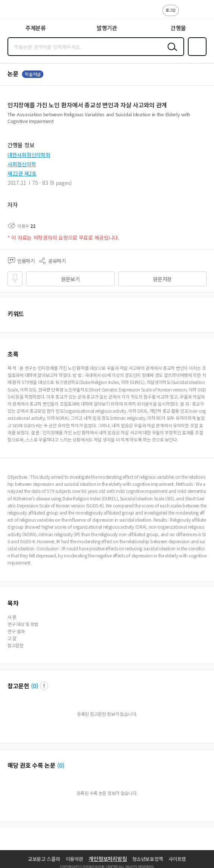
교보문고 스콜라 (44, 859)
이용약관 (75, 859)
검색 (171, 53)
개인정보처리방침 (108, 859)
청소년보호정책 (148, 859)
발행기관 (107, 28)
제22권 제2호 (22, 173)
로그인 (171, 10)
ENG (202, 14)
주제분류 (36, 28)
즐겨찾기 (196, 55)
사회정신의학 (22, 164)
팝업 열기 (44, 686)
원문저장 (162, 279)
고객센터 (187, 14)
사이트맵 (177, 859)
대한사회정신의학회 (29, 155)
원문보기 (70, 279)
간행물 (178, 28)
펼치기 (205, 124)
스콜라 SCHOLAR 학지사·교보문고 (23, 12)
